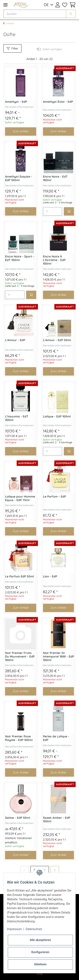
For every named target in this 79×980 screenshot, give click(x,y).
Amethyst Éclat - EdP (58, 102)
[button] (58, 5)
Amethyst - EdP (16, 102)
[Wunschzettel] (64, 5)
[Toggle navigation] (5, 5)
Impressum (14, 929)
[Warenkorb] (72, 5)
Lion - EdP (50, 576)
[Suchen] (35, 14)
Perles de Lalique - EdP (56, 738)
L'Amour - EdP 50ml (57, 340)
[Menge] (53, 211)
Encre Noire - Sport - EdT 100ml (20, 258)
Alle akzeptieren (40, 940)
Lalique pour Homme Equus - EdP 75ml (20, 498)
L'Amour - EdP (15, 340)
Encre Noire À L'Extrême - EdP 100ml (54, 260)
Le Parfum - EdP (54, 497)
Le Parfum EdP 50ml (19, 576)
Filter (12, 48)
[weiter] (55, 870)
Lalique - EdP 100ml (57, 417)
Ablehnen (40, 964)
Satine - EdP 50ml (18, 818)
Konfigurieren (40, 952)
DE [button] (46, 5)
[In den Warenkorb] (69, 211)
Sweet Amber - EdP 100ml (57, 820)
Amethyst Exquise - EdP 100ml (19, 178)
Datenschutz (34, 929)
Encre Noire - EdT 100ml (55, 178)
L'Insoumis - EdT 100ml (17, 418)
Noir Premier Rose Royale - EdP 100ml (19, 738)
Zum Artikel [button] (21, 131)
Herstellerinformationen (19, 107)
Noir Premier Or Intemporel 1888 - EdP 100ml (58, 657)
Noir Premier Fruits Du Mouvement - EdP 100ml (20, 657)
